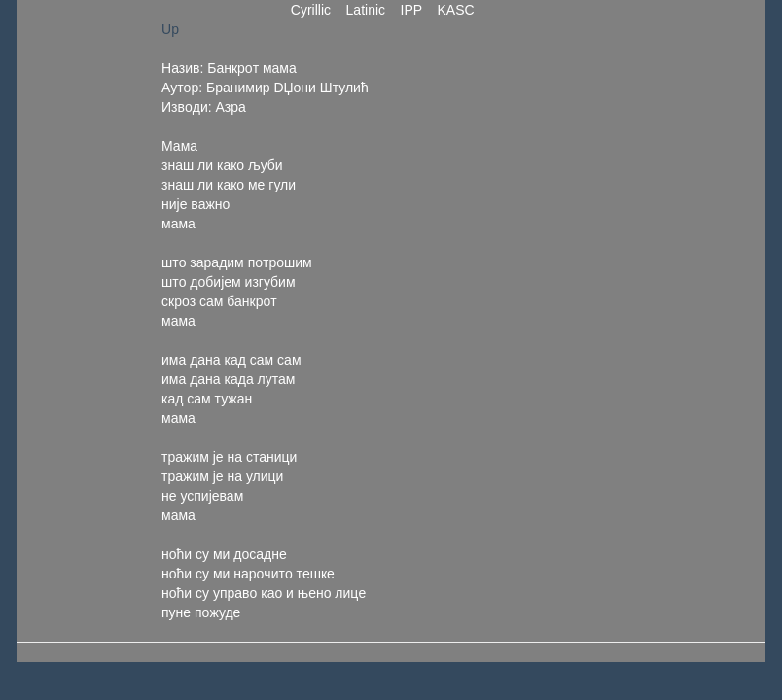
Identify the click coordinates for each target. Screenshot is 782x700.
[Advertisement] (540, 311)
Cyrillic (311, 10)
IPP (411, 10)
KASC (456, 10)
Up (170, 29)
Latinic (366, 10)
